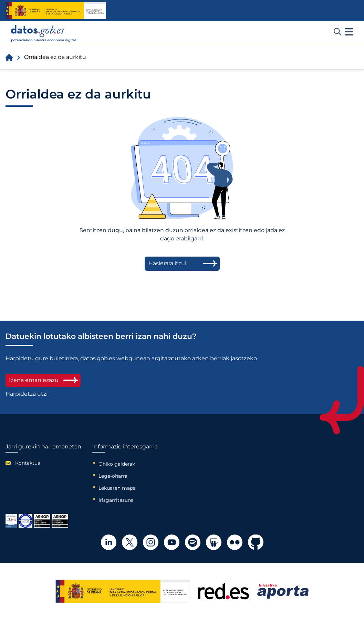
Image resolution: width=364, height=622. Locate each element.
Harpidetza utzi (27, 394)
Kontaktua (28, 463)
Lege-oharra (113, 476)
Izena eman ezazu (43, 380)
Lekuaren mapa (117, 488)
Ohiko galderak (117, 464)
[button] (349, 32)
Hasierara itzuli (168, 263)
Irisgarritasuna (116, 500)
